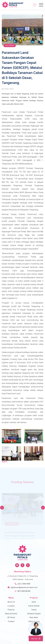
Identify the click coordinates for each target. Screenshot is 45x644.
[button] (43, 508)
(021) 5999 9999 (22, 584)
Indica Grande (34, 606)
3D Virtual (11, 617)
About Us (11, 602)
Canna (34, 610)
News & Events (11, 614)
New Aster (34, 617)
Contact (11, 621)
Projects (11, 610)
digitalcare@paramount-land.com (23, 587)
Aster (34, 602)
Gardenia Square (34, 614)
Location (11, 606)
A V (36, 638)
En (35, 5)
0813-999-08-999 (22, 591)
